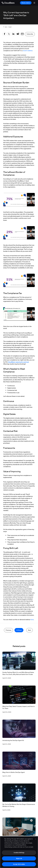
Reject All (19, 858)
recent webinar (28, 51)
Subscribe (30, 34)
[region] (19, 852)
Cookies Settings (19, 853)
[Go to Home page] (8, 3)
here (32, 620)
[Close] (36, 839)
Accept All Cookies (19, 864)
